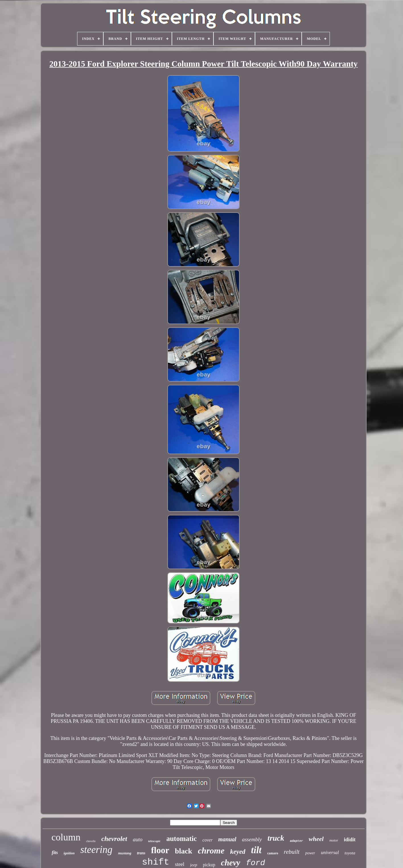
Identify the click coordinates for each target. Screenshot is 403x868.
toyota (350, 853)
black (183, 851)
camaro (273, 853)
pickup (209, 865)
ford (255, 863)
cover (207, 840)
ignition (69, 853)
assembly (252, 839)
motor (334, 840)
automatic (181, 839)
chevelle (91, 841)
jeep (194, 865)
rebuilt (292, 852)
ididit (350, 840)
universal (330, 852)
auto (138, 839)
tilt (256, 850)
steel (180, 864)
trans (141, 853)
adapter (296, 841)
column (66, 837)
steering (96, 850)
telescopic (154, 841)
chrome (211, 850)
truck (276, 838)
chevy (231, 863)
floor (160, 850)
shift (156, 862)
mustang (125, 853)
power (310, 853)
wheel (316, 839)
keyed (238, 852)
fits (55, 852)
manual (227, 839)
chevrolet (114, 839)
